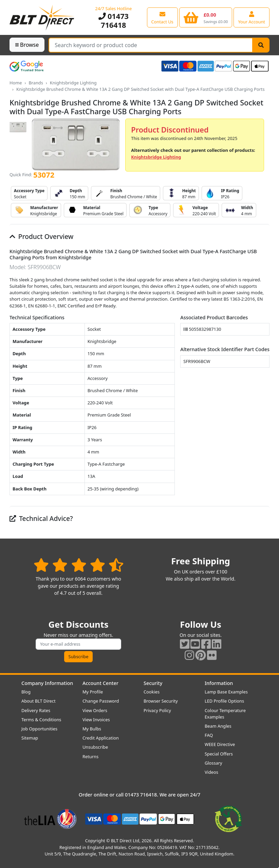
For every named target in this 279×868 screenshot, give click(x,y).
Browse (27, 45)
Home (16, 83)
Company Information (47, 683)
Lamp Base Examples (226, 692)
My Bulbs (92, 729)
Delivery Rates (36, 710)
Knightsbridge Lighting (73, 83)
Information (219, 683)
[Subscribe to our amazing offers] (78, 644)
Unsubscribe (95, 747)
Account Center (100, 683)
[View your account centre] (252, 17)
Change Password (101, 701)
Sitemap (30, 738)
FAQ (209, 735)
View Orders (95, 710)
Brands (36, 83)
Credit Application (101, 738)
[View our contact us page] (162, 17)
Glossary (213, 763)
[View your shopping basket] (206, 17)
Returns (90, 756)
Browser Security (161, 701)
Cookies (152, 692)
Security (153, 683)
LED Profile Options (224, 701)
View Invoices (96, 720)
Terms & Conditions (41, 720)
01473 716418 (114, 21)
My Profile (93, 692)
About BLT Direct (39, 701)
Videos (211, 772)
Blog (26, 692)
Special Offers (219, 754)
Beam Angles (218, 726)
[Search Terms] (151, 45)
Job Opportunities (39, 729)
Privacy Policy (157, 710)
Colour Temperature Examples (225, 714)
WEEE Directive (220, 744)
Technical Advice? (41, 518)
